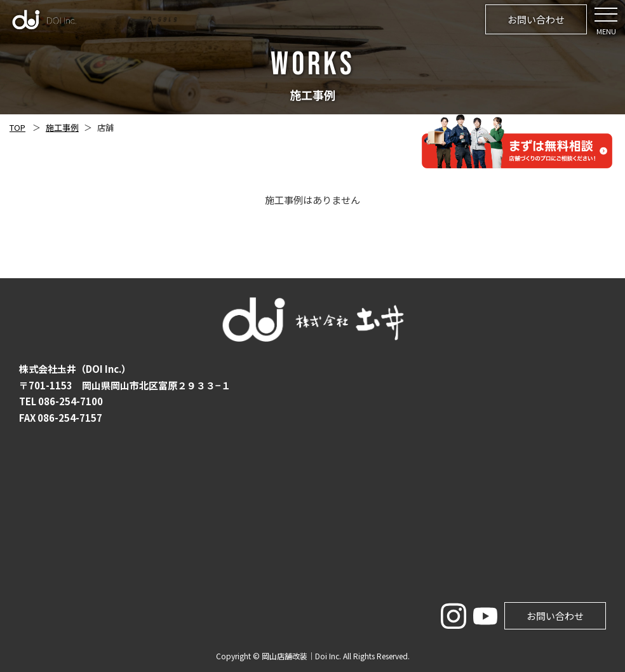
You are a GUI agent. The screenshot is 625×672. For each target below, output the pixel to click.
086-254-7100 (71, 401)
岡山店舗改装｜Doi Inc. (301, 656)
